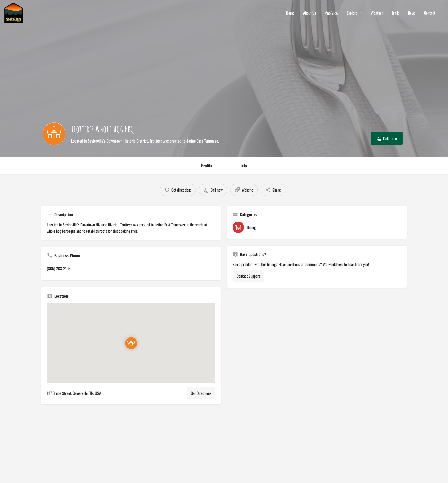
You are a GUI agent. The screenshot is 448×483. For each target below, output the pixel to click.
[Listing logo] (54, 134)
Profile (207, 165)
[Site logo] (14, 12)
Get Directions (201, 393)
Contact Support (248, 276)
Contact (430, 13)
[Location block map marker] (131, 343)
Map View (331, 13)
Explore (352, 13)
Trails (396, 13)
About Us (310, 13)
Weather (377, 13)
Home (290, 13)
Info (244, 165)
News (412, 13)
